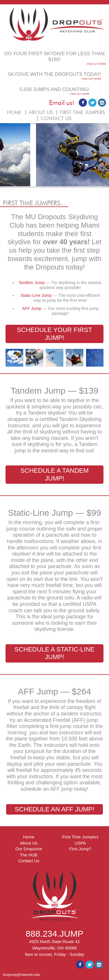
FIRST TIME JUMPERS (82, 112)
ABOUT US (41, 112)
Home (29, 837)
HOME (14, 112)
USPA (80, 843)
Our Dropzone (29, 849)
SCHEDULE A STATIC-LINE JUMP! (54, 653)
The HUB (29, 855)
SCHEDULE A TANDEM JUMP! (54, 474)
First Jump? (80, 849)
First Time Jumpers (80, 837)
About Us (29, 843)
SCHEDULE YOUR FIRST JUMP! (54, 334)
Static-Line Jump (37, 295)
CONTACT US (56, 118)
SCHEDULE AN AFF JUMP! (55, 809)
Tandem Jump (32, 283)
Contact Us (29, 861)
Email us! (62, 103)
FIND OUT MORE (96, 64)
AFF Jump (32, 308)
